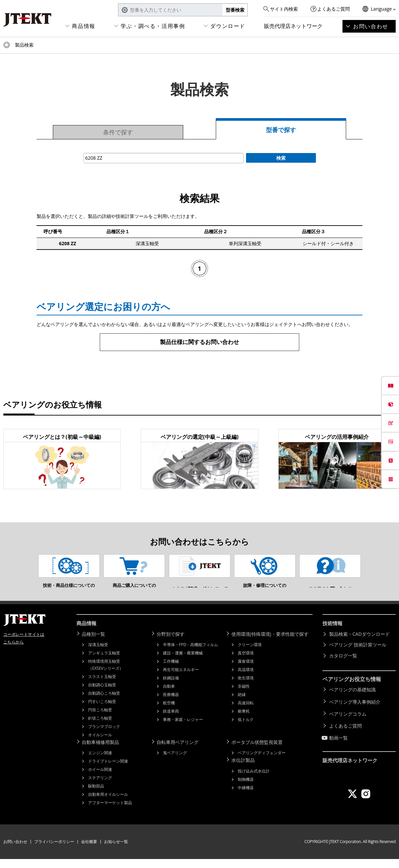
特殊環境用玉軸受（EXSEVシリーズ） (106, 674)
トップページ (7, 45)
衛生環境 (246, 687)
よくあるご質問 (333, 9)
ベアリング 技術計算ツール (358, 654)
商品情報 (83, 26)
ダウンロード (228, 26)
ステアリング (100, 787)
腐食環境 (246, 671)
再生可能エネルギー (181, 679)
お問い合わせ (371, 26)
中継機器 (246, 796)
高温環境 (246, 679)
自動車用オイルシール (108, 803)
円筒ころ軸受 (100, 719)
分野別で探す (172, 644)
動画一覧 (338, 742)
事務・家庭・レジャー (183, 729)
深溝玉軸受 (98, 654)
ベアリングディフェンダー (262, 762)
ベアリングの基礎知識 (352, 699)
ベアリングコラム (348, 720)
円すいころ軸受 (102, 711)
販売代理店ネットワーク (293, 26)
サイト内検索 (284, 9)
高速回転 (246, 712)
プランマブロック (104, 736)
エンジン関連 (100, 762)
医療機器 (171, 704)
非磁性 (244, 695)
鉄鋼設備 (171, 687)
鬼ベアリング (175, 762)
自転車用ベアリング (179, 751)
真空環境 (246, 662)
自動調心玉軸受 (102, 694)
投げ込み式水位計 (254, 779)
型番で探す (281, 130)
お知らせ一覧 (116, 851)
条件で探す (118, 132)
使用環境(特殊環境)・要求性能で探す (271, 644)
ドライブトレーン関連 (108, 770)
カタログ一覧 (343, 665)
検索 (281, 158)
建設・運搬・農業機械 (183, 662)
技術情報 (333, 633)
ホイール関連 (100, 778)
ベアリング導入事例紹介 (355, 710)
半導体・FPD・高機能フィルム (191, 654)
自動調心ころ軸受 (104, 702)
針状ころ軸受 (100, 727)
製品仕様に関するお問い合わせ (199, 342)
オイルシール (100, 744)
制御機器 (246, 788)
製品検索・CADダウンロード (359, 644)
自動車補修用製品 (102, 751)
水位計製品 (244, 769)
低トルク (246, 729)
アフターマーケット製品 (110, 812)
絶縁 (242, 704)
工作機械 (171, 671)
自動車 (169, 695)
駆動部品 (96, 795)
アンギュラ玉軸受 (104, 662)
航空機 (169, 712)
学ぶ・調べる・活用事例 (153, 26)
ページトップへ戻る (379, 613)
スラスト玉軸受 (102, 686)
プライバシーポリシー (54, 851)
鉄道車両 (171, 720)
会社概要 (89, 851)
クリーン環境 (250, 654)
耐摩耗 (244, 720)
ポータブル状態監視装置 (258, 751)
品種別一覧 (95, 644)
